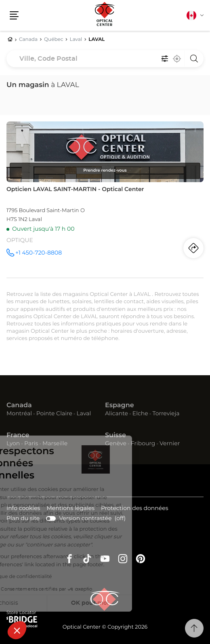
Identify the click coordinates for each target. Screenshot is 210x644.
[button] (17, 630)
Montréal (19, 414)
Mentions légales (70, 509)
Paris (31, 444)
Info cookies (23, 509)
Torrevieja (166, 414)
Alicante (117, 414)
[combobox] (105, 59)
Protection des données (135, 509)
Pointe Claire (54, 414)
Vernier (170, 444)
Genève (116, 444)
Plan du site (23, 519)
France (18, 436)
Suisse (115, 436)
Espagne (120, 406)
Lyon (13, 444)
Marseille (55, 444)
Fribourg (143, 444)
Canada (19, 406)
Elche (140, 414)
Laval (84, 414)
